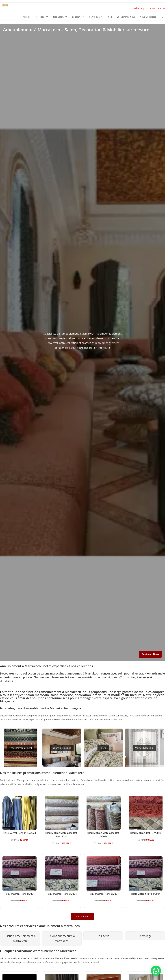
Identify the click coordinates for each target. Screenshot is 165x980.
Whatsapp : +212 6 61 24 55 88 (150, 8)
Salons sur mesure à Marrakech (62, 938)
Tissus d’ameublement (21, 748)
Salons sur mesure (62, 748)
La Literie (103, 936)
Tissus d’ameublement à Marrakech (20, 938)
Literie (103, 748)
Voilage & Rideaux (144, 748)
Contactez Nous (150, 654)
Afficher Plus (82, 917)
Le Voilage (145, 936)
